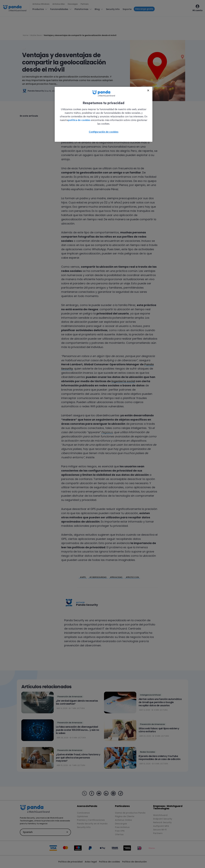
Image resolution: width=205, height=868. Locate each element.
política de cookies (79, 120)
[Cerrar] (148, 90)
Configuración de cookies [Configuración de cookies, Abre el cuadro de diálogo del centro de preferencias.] (104, 132)
